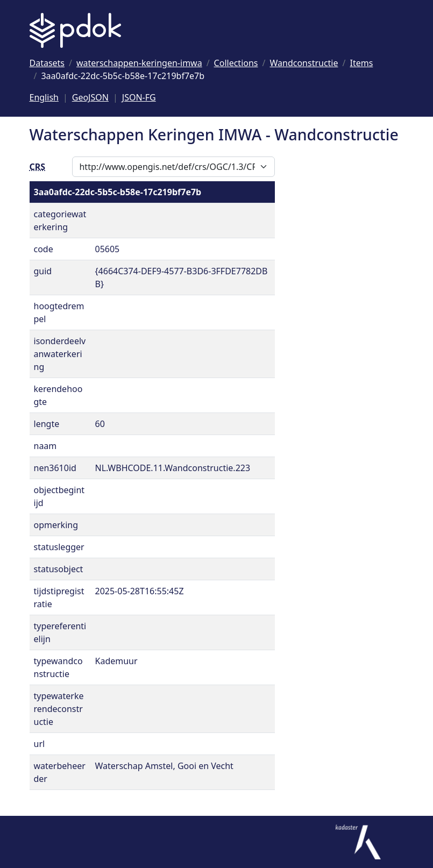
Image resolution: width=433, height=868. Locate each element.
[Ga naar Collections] (236, 63)
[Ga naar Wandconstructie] (304, 63)
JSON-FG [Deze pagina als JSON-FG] (139, 97)
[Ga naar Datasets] (47, 63)
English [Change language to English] (44, 97)
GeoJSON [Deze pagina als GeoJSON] (90, 97)
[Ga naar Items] (361, 63)
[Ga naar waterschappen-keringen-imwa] (139, 63)
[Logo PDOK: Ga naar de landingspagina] (75, 30)
